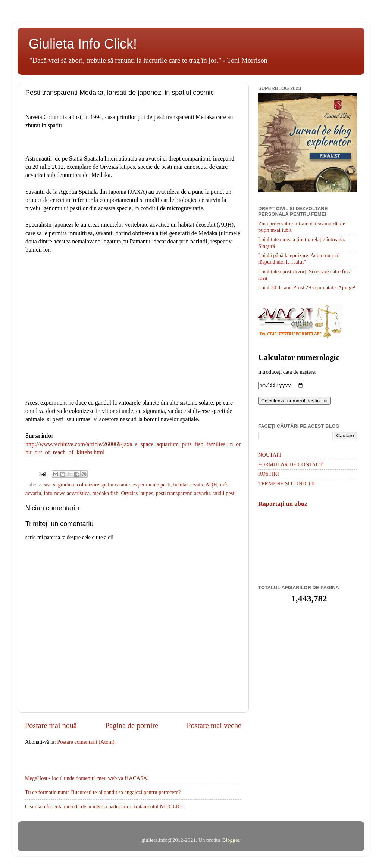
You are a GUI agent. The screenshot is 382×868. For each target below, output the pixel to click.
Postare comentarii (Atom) (86, 742)
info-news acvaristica (67, 493)
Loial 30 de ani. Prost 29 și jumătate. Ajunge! (307, 287)
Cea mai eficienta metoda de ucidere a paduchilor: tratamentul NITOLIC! (104, 806)
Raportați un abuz (283, 505)
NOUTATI (270, 455)
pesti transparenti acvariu (183, 493)
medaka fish (105, 493)
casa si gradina (58, 485)
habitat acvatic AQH (195, 485)
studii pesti (224, 493)
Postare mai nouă (51, 725)
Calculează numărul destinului (294, 402)
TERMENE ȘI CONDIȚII (286, 484)
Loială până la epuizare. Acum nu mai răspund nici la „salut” (299, 259)
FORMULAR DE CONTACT (290, 465)
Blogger (231, 840)
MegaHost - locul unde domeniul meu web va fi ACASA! (87, 778)
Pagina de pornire (132, 725)
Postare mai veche (214, 725)
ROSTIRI (269, 475)
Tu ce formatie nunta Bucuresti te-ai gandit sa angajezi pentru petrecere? (103, 792)
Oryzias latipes (137, 493)
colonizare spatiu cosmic (103, 485)
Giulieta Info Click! (83, 44)
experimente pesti (151, 485)
